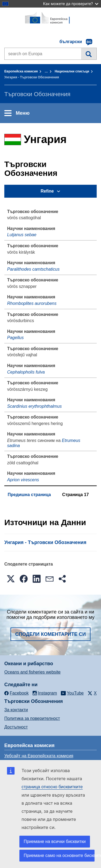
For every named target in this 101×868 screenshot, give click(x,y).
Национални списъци (72, 71)
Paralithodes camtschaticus (34, 269)
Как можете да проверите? (71, 4)
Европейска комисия (21, 71)
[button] (11, 579)
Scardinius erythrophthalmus (35, 406)
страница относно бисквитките (52, 787)
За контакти (16, 710)
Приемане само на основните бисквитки (59, 855)
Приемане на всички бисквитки (55, 841)
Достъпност (16, 727)
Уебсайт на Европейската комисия (39, 756)
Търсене (89, 54)
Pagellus (15, 338)
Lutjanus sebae (22, 235)
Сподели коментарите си (51, 634)
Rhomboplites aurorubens (32, 303)
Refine (47, 191)
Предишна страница (29, 495)
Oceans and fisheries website (32, 672)
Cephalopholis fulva (26, 372)
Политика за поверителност (32, 718)
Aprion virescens (23, 480)
